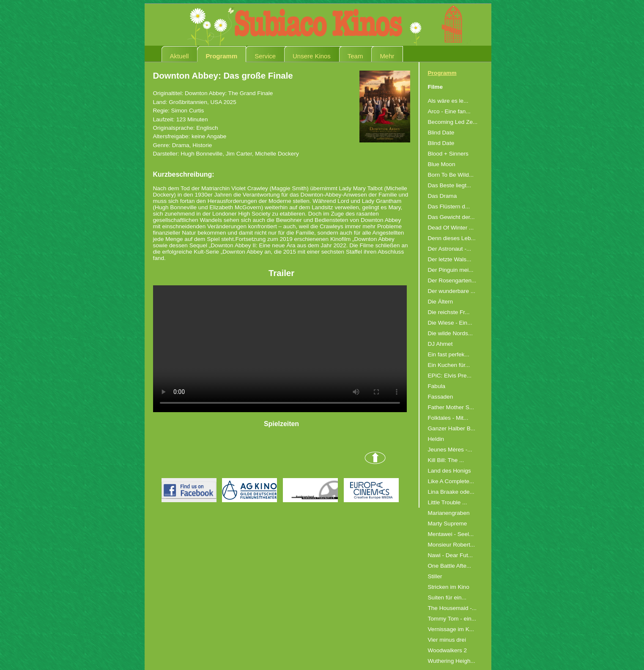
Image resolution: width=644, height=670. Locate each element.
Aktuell (179, 56)
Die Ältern (441, 302)
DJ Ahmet (440, 344)
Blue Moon (442, 164)
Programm (221, 56)
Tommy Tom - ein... (452, 619)
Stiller (435, 576)
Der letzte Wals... (450, 259)
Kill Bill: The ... (446, 460)
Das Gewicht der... (451, 217)
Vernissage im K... (451, 629)
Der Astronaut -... (450, 249)
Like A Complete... (451, 481)
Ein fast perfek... (449, 354)
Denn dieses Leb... (452, 238)
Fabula (437, 386)
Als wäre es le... (448, 101)
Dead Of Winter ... (451, 228)
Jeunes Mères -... (450, 450)
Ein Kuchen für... (449, 365)
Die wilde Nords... (451, 333)
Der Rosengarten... (452, 280)
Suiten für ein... (447, 598)
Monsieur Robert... (452, 545)
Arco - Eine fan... (449, 111)
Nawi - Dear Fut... (451, 555)
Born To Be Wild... (451, 175)
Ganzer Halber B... (452, 428)
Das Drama (443, 196)
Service (265, 56)
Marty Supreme (448, 524)
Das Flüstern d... (449, 206)
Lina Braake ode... (451, 492)
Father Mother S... (451, 407)
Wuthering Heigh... (452, 661)
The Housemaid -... (452, 608)
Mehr (387, 56)
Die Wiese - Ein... (450, 323)
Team (355, 56)
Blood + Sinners (448, 154)
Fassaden (441, 397)
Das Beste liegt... (450, 185)
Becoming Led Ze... (453, 122)
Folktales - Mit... (448, 418)
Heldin (436, 439)
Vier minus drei (447, 640)
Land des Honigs (449, 471)
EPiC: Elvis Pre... (450, 376)
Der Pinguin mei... (451, 270)
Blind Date (441, 133)
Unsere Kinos (312, 56)
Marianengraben (449, 513)
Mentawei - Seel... (451, 534)
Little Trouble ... (448, 502)
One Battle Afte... (450, 566)
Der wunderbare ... (452, 291)
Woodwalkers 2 (448, 650)
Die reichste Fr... (449, 312)
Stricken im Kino (449, 587)
